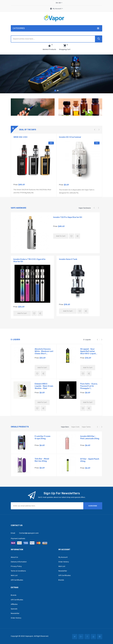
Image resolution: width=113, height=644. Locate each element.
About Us (14, 557)
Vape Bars (65, 427)
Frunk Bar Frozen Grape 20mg (43, 437)
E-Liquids (87, 340)
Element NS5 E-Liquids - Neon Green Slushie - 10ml (44, 386)
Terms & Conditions (18, 571)
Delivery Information (19, 562)
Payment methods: (18, 538)
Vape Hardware (85, 208)
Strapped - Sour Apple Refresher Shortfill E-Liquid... (89, 351)
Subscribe (93, 506)
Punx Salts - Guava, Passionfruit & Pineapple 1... (89, 386)
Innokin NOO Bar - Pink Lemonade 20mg (90, 437)
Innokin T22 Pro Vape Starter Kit (68, 217)
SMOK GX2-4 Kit (20, 137)
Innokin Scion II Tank (68, 259)
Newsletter (63, 571)
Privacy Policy (16, 566)
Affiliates (14, 604)
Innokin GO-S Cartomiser (70, 137)
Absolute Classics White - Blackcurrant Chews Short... (44, 351)
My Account (58, 9)
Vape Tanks (86, 427)
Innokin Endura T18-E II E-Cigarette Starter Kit (29, 260)
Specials (14, 609)
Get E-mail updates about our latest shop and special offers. (62, 497)
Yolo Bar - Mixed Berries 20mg (42, 460)
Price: (16, 185)
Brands (61, 580)
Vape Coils (75, 427)
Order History (64, 562)
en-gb (59, 3)
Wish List (14, 575)
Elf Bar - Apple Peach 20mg (90, 460)
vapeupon (29, 636)
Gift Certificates (17, 580)
